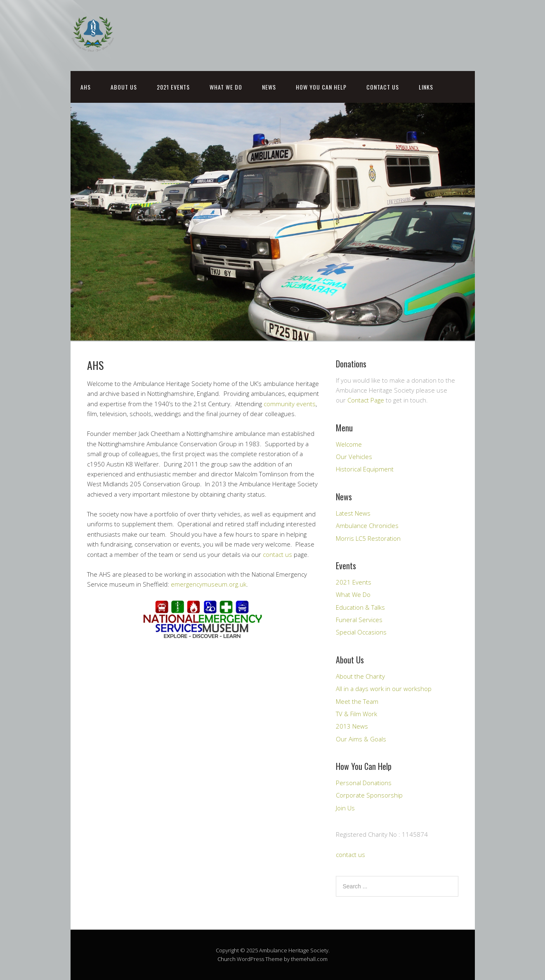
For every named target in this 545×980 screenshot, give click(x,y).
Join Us (345, 808)
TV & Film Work (356, 714)
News (269, 87)
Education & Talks (360, 607)
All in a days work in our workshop (384, 689)
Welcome (349, 444)
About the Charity (360, 676)
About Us (124, 87)
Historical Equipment (365, 469)
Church (226, 959)
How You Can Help (321, 87)
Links (426, 87)
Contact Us (383, 87)
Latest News (353, 513)
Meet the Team (357, 701)
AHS (86, 87)
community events (290, 404)
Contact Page (366, 400)
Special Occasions (361, 632)
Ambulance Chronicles (367, 526)
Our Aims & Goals (361, 739)
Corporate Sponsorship (369, 795)
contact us (277, 554)
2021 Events (173, 87)
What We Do (226, 87)
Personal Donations (364, 783)
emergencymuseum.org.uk (209, 584)
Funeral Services (359, 620)
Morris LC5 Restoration (368, 538)
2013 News (352, 726)
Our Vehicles (354, 457)
